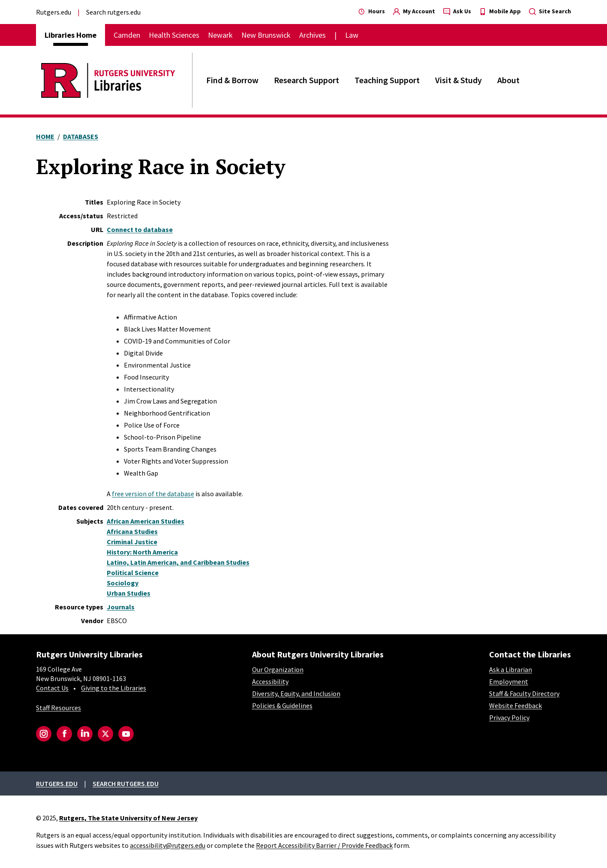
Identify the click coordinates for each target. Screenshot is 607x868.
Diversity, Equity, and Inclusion (296, 693)
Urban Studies (129, 593)
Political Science (133, 573)
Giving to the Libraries (114, 688)
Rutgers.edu (54, 12)
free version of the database (153, 494)
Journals (121, 607)
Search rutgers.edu (113, 12)
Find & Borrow (232, 80)
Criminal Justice (132, 542)
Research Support (307, 80)
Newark (220, 35)
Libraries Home (71, 35)
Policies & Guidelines (282, 705)
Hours (372, 11)
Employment (509, 681)
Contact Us (52, 688)
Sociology (123, 583)
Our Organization (278, 669)
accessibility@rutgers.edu (168, 845)
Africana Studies (132, 531)
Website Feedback (515, 705)
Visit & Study (458, 80)
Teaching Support (387, 80)
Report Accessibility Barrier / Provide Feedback (324, 845)
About (508, 80)
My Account (414, 11)
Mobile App (500, 11)
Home (45, 136)
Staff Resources (59, 708)
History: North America (142, 552)
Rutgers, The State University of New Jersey (128, 818)
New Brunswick (266, 35)
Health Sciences (174, 35)
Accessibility (270, 681)
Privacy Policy (509, 717)
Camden (127, 35)
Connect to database (140, 229)
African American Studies (146, 521)
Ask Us (457, 11)
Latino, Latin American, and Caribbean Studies (178, 562)
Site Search (550, 11)
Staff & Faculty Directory (524, 693)
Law (352, 35)
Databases (81, 136)
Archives (313, 35)
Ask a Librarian (511, 669)
